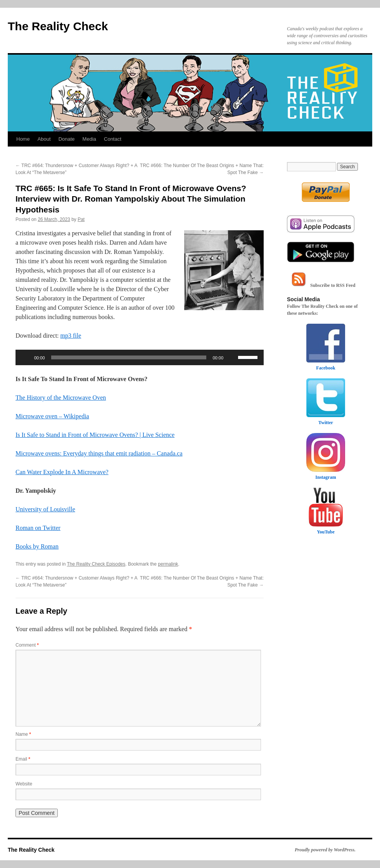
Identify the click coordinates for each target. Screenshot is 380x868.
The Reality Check (58, 26)
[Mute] (232, 357)
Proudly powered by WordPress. (325, 850)
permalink (168, 564)
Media (89, 139)
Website (24, 784)
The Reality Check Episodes (96, 564)
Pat (81, 219)
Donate (67, 139)
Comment (27, 645)
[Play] (26, 357)
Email (23, 759)
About (44, 139)
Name (23, 734)
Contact (113, 139)
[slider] (129, 357)
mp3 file (71, 336)
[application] (140, 357)
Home (23, 139)
